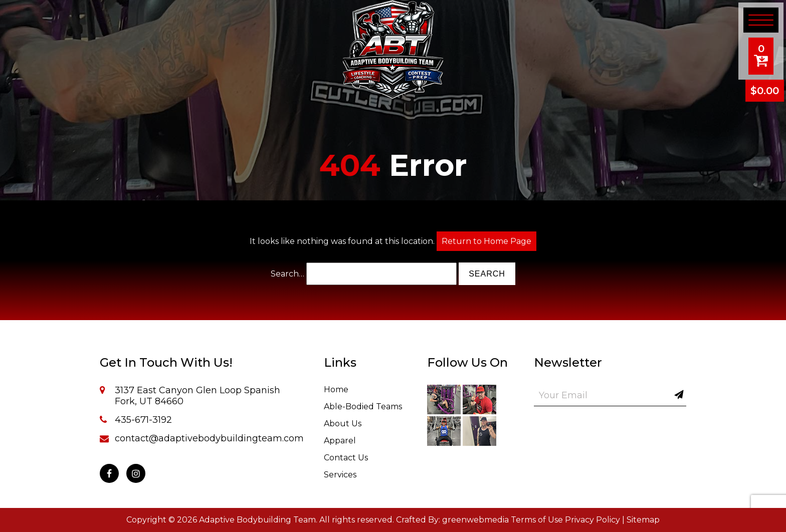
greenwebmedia (475, 520)
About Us (343, 424)
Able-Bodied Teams (363, 407)
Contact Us (346, 458)
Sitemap (643, 520)
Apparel (340, 441)
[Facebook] (109, 473)
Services (340, 475)
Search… (287, 274)
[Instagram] (136, 473)
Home (336, 389)
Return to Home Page (486, 241)
